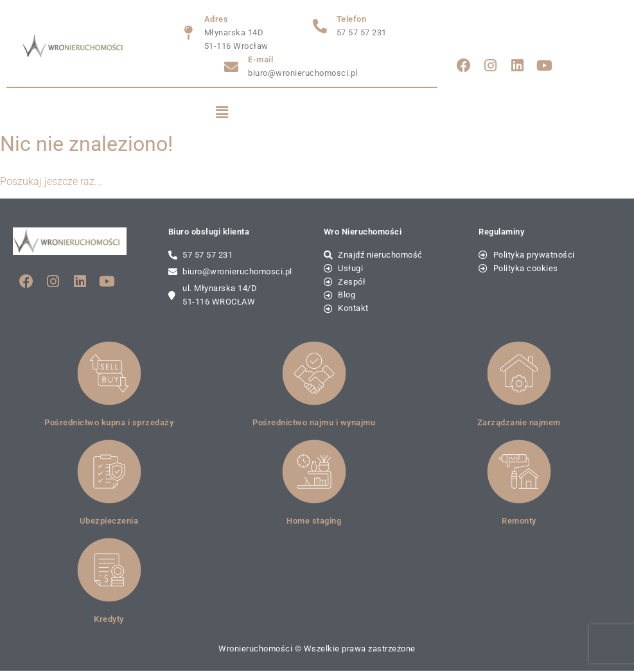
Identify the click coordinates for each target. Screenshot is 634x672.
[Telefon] (320, 26)
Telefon (352, 19)
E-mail (260, 59)
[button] (222, 113)
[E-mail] (231, 67)
